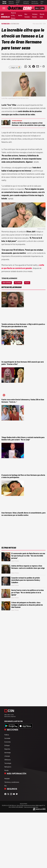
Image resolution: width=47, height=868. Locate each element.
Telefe (27, 283)
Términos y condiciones (12, 782)
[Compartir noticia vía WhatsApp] (26, 67)
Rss (6, 786)
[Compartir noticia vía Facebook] (34, 67)
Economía (7, 742)
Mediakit (7, 778)
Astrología (7, 752)
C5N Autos (8, 760)
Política (7, 735)
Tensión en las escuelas (35, 2)
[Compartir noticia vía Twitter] (30, 67)
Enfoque (7, 745)
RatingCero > (6, 24)
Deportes (7, 749)
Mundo (6, 770)
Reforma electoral (11, 2)
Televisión (18, 283)
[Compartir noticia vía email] (38, 67)
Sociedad (7, 738)
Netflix (20, 15)
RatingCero (15, 24)
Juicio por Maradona (26, 2)
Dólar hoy (42, 2)
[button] (44, 67)
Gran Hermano (7, 283)
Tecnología (8, 763)
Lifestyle (7, 756)
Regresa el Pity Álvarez (13, 15)
